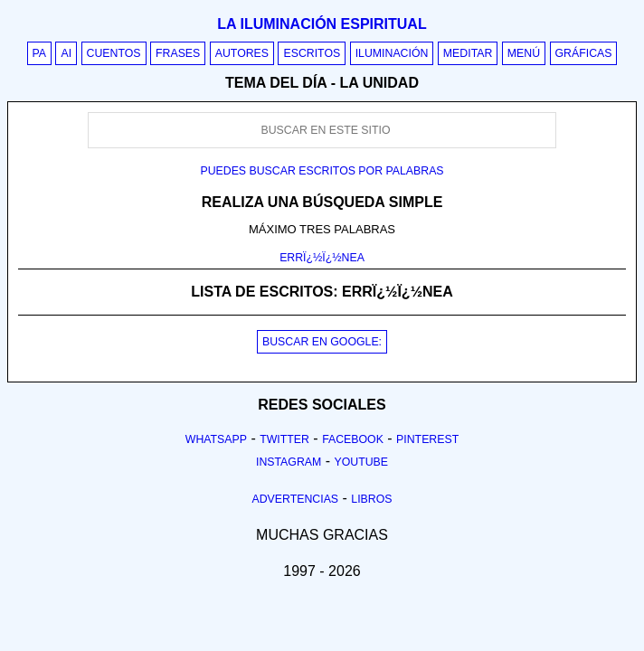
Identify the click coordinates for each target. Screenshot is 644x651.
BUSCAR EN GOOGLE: (322, 342)
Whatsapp (216, 439)
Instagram (289, 462)
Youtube (361, 462)
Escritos (312, 53)
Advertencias (296, 499)
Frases (178, 53)
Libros (371, 499)
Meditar (468, 53)
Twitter (284, 439)
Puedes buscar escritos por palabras (322, 171)
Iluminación (392, 53)
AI (66, 53)
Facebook (353, 439)
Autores (242, 53)
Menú (524, 53)
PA (40, 53)
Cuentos (114, 53)
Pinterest (427, 439)
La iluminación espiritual (322, 24)
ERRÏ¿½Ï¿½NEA (322, 258)
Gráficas (584, 53)
